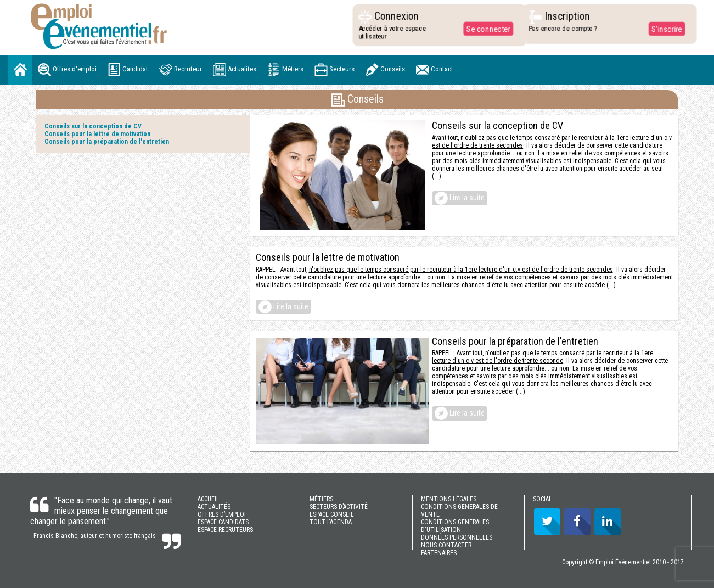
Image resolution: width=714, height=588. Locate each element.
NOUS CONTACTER (446, 545)
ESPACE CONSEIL (332, 514)
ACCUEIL (209, 499)
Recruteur (181, 70)
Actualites (235, 70)
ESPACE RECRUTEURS (225, 530)
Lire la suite (460, 198)
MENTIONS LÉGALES (449, 499)
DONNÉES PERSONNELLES (457, 537)
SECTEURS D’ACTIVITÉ (339, 507)
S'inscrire (663, 29)
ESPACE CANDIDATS (223, 522)
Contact (435, 70)
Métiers (285, 70)
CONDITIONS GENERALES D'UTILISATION (455, 526)
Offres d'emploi (67, 70)
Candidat (128, 70)
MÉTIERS (321, 499)
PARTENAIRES (439, 553)
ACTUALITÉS (214, 507)
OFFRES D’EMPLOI (222, 514)
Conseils (385, 70)
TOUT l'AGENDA (331, 522)
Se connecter (485, 29)
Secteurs (334, 70)
